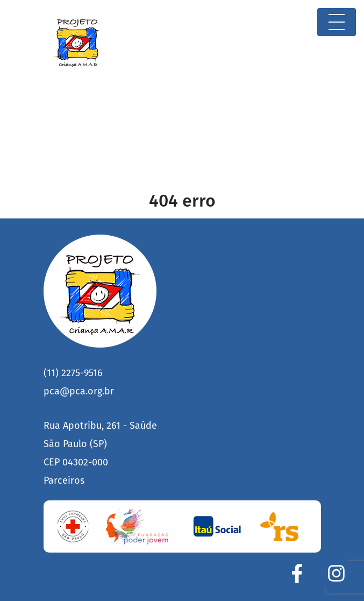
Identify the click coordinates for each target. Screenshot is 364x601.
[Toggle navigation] (337, 22)
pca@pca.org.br (79, 391)
